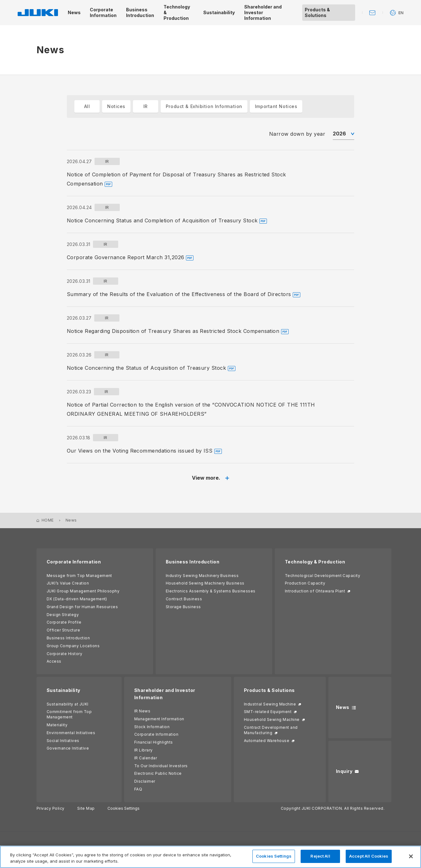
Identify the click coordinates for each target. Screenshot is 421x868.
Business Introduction (68, 638)
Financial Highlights (154, 742)
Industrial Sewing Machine (270, 704)
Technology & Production (315, 562)
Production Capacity (305, 583)
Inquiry (344, 771)
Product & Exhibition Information (204, 106)
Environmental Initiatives (71, 733)
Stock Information (152, 727)
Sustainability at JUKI (68, 704)
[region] (211, 857)
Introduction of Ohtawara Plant (315, 591)
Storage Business (183, 607)
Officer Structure (63, 630)
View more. (206, 478)
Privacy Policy (51, 808)
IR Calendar (146, 758)
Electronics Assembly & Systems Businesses (211, 591)
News (343, 707)
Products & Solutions (269, 690)
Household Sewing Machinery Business (205, 583)
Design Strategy (63, 615)
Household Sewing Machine (272, 720)
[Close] (411, 856)
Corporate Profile (64, 622)
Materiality (57, 725)
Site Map (86, 808)
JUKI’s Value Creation (68, 583)
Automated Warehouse (267, 741)
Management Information (159, 719)
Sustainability (63, 690)
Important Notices (276, 106)
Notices (116, 106)
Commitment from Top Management (69, 714)
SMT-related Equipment (268, 712)
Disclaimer (145, 781)
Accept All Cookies (369, 856)
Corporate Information (74, 562)
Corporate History (64, 654)
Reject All (320, 856)
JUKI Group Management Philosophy (83, 591)
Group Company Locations (73, 646)
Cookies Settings (124, 808)
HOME (48, 520)
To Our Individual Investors (161, 766)
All (87, 106)
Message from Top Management (79, 576)
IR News (142, 711)
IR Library (144, 750)
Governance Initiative (68, 748)
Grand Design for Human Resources (82, 607)
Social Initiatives (63, 741)
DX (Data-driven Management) (77, 599)
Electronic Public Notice (158, 773)
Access (54, 661)
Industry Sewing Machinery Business (202, 576)
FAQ (138, 789)
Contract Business (184, 599)
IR (146, 106)
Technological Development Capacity (323, 576)
